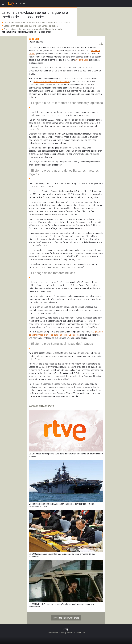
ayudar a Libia (82, 60)
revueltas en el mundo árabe (38, 32)
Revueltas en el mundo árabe (66, 618)
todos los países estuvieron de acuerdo (51, 82)
